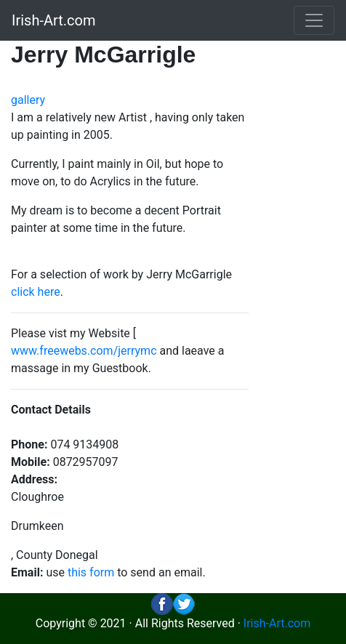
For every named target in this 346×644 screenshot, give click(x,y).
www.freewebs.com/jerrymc (84, 351)
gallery (28, 100)
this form (91, 572)
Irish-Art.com (54, 20)
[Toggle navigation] (314, 20)
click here (36, 292)
